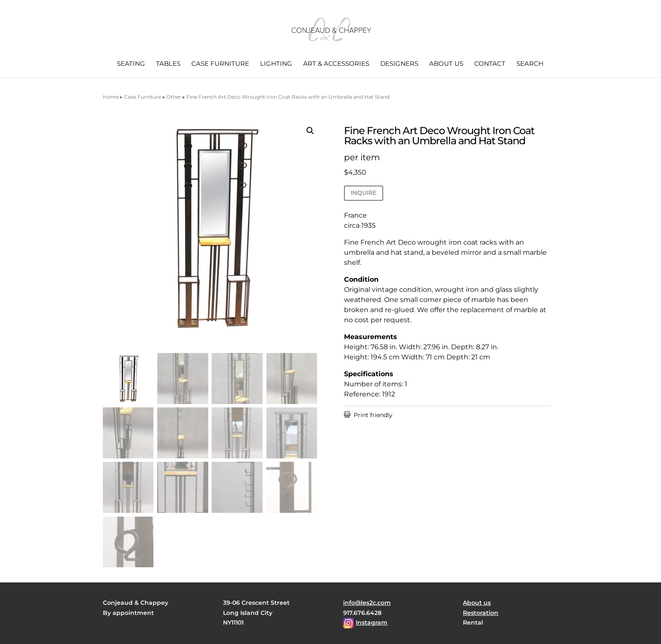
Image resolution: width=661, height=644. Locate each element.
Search (530, 64)
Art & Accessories (336, 64)
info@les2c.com (367, 603)
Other (174, 97)
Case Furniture (220, 64)
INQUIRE (364, 193)
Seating (131, 64)
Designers (399, 64)
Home (111, 97)
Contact (490, 64)
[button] (310, 131)
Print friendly (368, 415)
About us (446, 64)
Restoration (481, 613)
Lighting (276, 64)
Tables (168, 64)
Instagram (372, 622)
